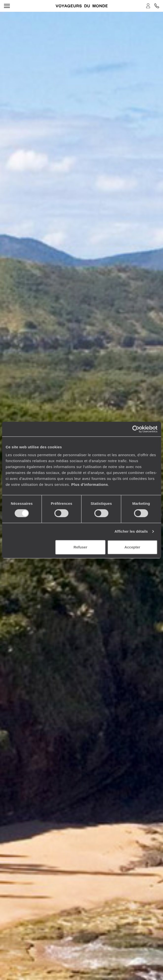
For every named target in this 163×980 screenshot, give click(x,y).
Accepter (132, 547)
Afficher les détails (131, 531)
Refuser (80, 547)
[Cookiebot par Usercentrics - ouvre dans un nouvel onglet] (136, 429)
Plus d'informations (90, 484)
